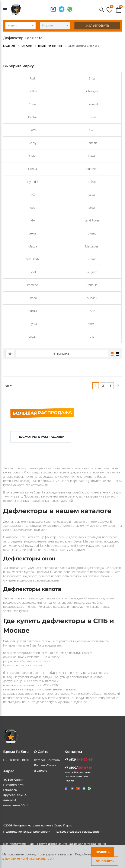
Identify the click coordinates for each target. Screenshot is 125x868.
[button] (102, 10)
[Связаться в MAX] (53, 9)
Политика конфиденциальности (27, 832)
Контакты (54, 760)
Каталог (40, 760)
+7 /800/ (78, 768)
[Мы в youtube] (78, 788)
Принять (103, 852)
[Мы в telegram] (62, 9)
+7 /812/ (79, 759)
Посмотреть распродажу (41, 437)
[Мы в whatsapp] (70, 9)
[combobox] (20, 26)
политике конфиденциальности (30, 859)
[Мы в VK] (72, 788)
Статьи (52, 765)
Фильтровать (97, 26)
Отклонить (105, 861)
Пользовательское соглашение (77, 832)
